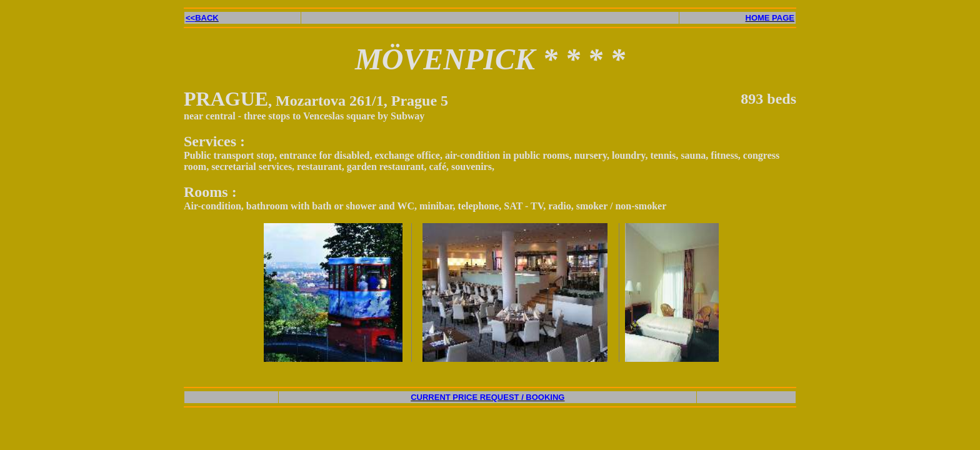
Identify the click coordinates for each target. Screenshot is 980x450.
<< (202, 18)
